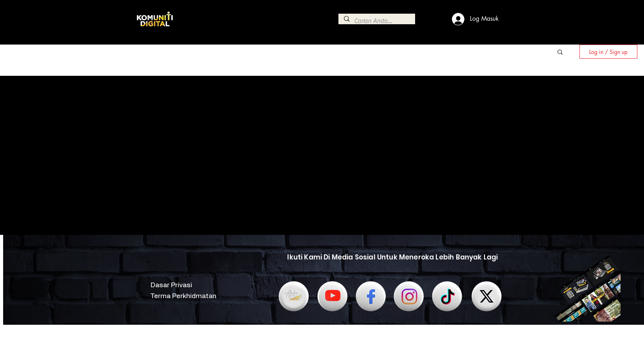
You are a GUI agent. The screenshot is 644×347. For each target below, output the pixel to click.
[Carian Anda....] (376, 21)
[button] (560, 53)
